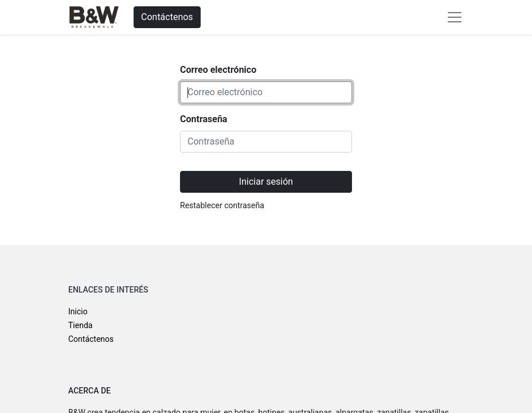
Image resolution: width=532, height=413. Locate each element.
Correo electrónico (218, 70)
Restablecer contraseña (222, 205)
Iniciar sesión (266, 182)
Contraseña (204, 119)
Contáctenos (167, 17)
